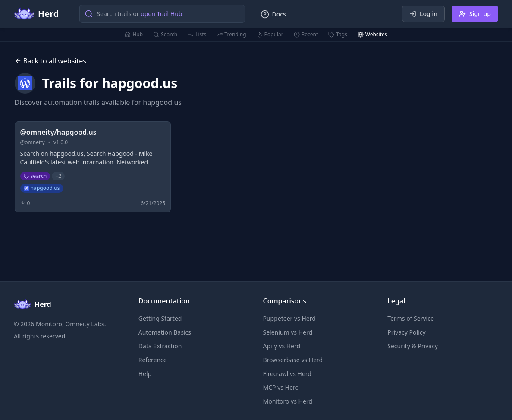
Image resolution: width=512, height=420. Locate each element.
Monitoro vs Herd (288, 401)
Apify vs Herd (282, 346)
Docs (273, 14)
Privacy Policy (406, 332)
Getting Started (160, 318)
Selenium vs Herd (288, 332)
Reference (153, 360)
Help (145, 374)
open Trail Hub (161, 14)
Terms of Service (411, 318)
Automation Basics (165, 332)
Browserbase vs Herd (293, 360)
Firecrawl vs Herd (287, 374)
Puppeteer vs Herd (289, 318)
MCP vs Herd (281, 387)
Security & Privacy (413, 346)
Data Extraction (160, 346)
